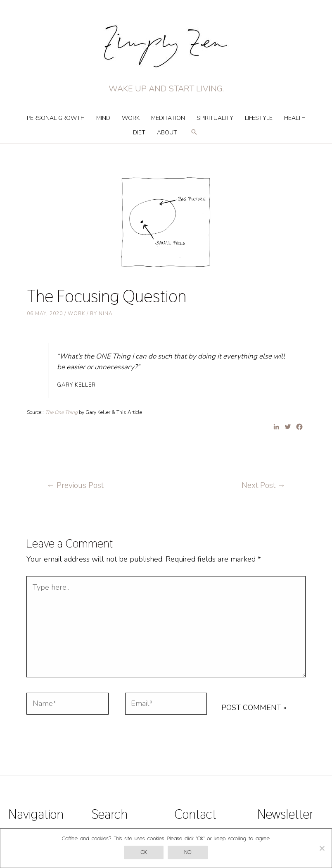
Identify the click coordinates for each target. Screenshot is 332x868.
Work (131, 118)
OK (144, 852)
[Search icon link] (194, 136)
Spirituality (215, 118)
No (188, 852)
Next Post (263, 485)
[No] (322, 848)
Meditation (168, 118)
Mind (103, 118)
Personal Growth (56, 118)
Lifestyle (259, 118)
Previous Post (75, 485)
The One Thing (62, 412)
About (167, 133)
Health (295, 118)
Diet (139, 133)
